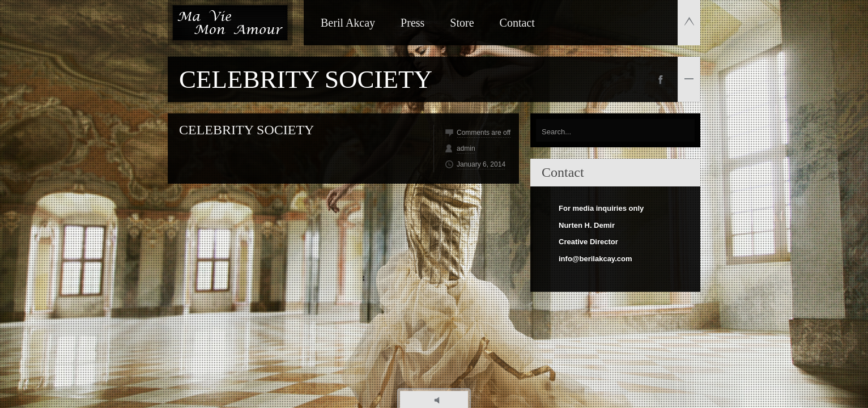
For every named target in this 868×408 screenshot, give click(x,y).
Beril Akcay (348, 23)
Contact (517, 23)
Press (412, 23)
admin (466, 148)
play (440, 400)
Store (462, 23)
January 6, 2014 (481, 164)
